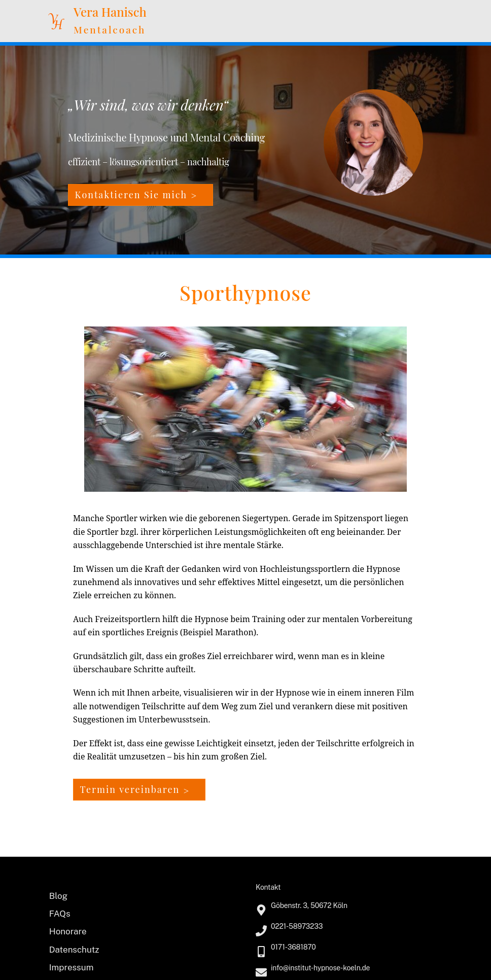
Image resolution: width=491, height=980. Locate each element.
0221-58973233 (297, 926)
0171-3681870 (293, 947)
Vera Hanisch (110, 12)
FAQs (60, 914)
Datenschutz (74, 950)
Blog (58, 896)
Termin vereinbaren (130, 789)
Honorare (68, 931)
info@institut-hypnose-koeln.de (320, 968)
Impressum (72, 967)
